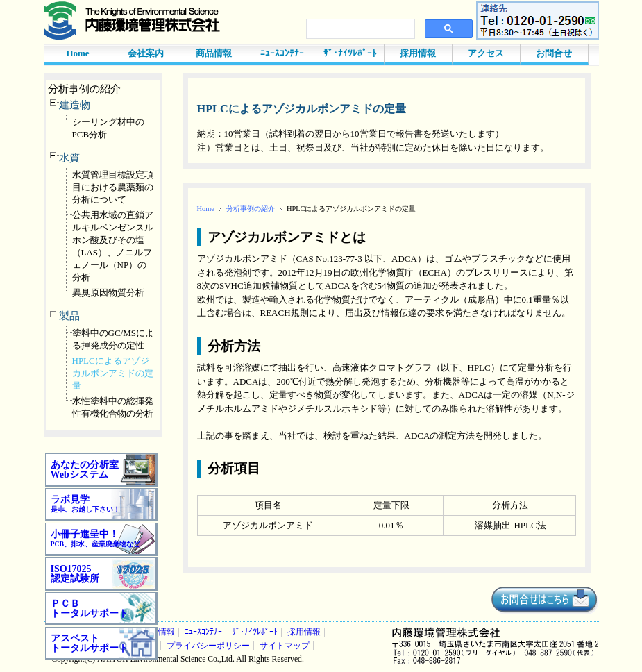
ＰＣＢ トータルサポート (90, 608)
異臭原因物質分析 (108, 293)
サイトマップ (285, 646)
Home (77, 53)
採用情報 (418, 53)
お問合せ (554, 53)
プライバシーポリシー (208, 646)
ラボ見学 (85, 504)
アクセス (486, 53)
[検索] (359, 29)
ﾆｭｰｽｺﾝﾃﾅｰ (282, 53)
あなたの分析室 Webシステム (85, 470)
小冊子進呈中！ (96, 538)
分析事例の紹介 (84, 89)
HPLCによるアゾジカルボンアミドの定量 (113, 373)
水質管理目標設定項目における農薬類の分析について (113, 187)
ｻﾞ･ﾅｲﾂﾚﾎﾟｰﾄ (350, 53)
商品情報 (214, 53)
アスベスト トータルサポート (90, 643)
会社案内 (146, 53)
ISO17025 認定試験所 (75, 574)
